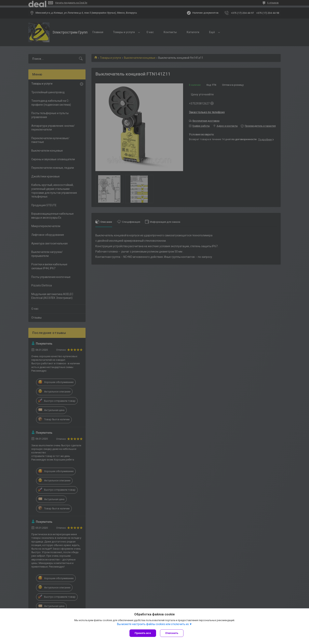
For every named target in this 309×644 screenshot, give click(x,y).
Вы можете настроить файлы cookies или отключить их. (153, 624)
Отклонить (172, 633)
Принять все (143, 633)
